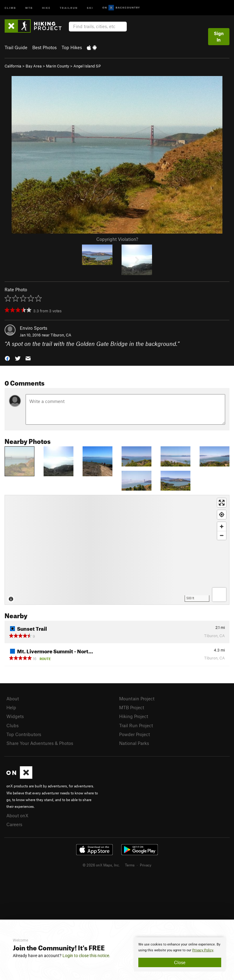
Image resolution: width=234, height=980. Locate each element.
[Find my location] (222, 515)
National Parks (134, 743)
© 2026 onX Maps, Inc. (101, 865)
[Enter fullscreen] (222, 503)
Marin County (58, 66)
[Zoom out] (222, 535)
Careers (14, 824)
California (13, 66)
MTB (29, 7)
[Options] (219, 595)
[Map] (117, 550)
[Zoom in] (222, 526)
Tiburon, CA (61, 335)
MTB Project (132, 707)
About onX (17, 815)
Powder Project (135, 734)
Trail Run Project (136, 725)
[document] (180, 954)
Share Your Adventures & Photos (40, 743)
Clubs (12, 725)
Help (11, 707)
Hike (46, 7)
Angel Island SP (87, 66)
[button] (7, 358)
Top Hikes (72, 47)
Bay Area (34, 66)
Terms (130, 865)
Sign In (219, 36)
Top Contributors (24, 734)
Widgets (15, 716)
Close (180, 962)
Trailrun (69, 7)
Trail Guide (16, 47)
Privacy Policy (203, 950)
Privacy (146, 865)
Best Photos (44, 47)
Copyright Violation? (117, 239)
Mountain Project (137, 699)
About (13, 699)
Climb (10, 7)
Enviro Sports (34, 328)
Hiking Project (134, 716)
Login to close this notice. (86, 956)
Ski (90, 7)
